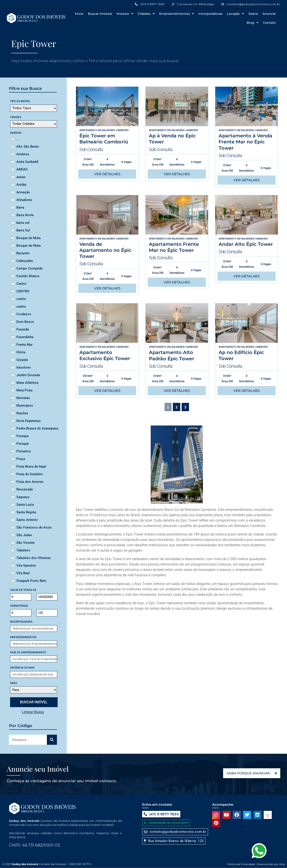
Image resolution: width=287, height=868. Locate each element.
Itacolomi (24, 367)
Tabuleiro (23, 550)
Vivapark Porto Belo (31, 581)
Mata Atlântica (27, 383)
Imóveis (125, 14)
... (18, 139)
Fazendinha (25, 337)
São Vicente (25, 543)
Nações (22, 413)
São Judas (24, 535)
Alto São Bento (28, 147)
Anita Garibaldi (27, 162)
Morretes (23, 398)
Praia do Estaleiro (30, 474)
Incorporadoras (210, 14)
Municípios (25, 406)
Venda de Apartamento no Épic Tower (105, 250)
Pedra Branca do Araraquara (37, 428)
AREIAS (22, 169)
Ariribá (21, 185)
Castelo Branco (28, 276)
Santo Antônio (27, 520)
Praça (21, 459)
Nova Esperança (28, 421)
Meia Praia (24, 390)
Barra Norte (25, 215)
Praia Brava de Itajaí (31, 466)
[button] (174, 841)
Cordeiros (24, 314)
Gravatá (22, 360)
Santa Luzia (25, 505)
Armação (23, 192)
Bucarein (23, 253)
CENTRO (23, 291)
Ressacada (25, 489)
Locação (235, 14)
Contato (269, 23)
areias (21, 177)
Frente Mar (24, 345)
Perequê (23, 444)
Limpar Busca (33, 712)
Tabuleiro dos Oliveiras (34, 558)
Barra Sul (23, 230)
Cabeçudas (25, 261)
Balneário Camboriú (115, 130)
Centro (21, 284)
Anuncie (269, 14)
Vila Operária (26, 566)
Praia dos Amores (30, 482)
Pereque (23, 436)
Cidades (146, 14)
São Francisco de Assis (34, 527)
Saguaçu (23, 497)
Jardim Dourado (28, 375)
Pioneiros (24, 451)
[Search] (52, 740)
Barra (20, 207)
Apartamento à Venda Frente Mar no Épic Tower (245, 142)
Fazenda (23, 329)
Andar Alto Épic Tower (246, 244)
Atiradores (24, 200)
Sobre (253, 14)
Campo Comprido (30, 268)
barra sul (23, 223)
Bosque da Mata (28, 238)
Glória (21, 352)
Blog (253, 23)
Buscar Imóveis (100, 14)
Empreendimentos (177, 14)
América (23, 154)
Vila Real (23, 573)
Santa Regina (26, 512)
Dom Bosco (25, 322)
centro (21, 299)
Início (79, 14)
